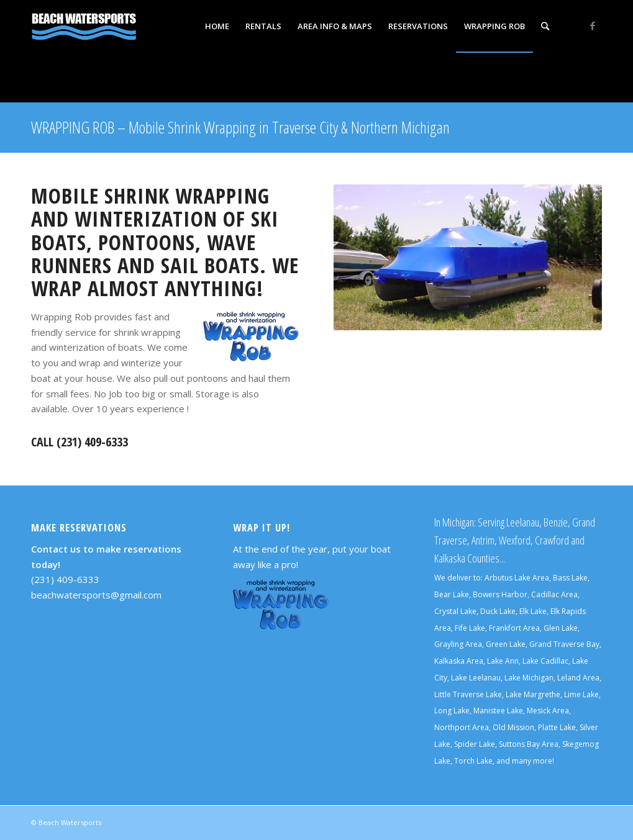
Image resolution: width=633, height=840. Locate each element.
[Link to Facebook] (593, 25)
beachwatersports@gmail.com (96, 595)
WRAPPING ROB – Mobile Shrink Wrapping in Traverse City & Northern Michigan (240, 127)
